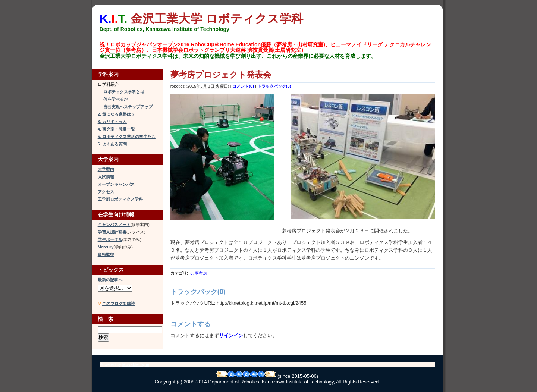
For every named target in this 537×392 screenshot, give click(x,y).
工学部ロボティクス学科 (120, 199)
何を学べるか (116, 99)
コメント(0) (243, 86)
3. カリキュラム (112, 122)
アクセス (106, 192)
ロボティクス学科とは (124, 92)
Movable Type (136, 364)
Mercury (106, 247)
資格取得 (106, 254)
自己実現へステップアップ (128, 107)
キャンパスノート (114, 225)
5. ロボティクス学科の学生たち (127, 137)
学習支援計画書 (112, 232)
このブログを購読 (119, 304)
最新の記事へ (110, 280)
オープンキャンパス (116, 184)
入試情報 (106, 177)
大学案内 (106, 169)
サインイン (231, 335)
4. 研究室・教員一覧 (116, 129)
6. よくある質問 (112, 144)
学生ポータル (110, 239)
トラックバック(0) (274, 86)
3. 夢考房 (199, 273)
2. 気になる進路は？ (116, 114)
